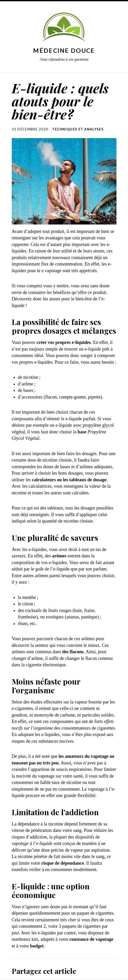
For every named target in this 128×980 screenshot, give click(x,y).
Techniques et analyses (78, 129)
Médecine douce (64, 50)
